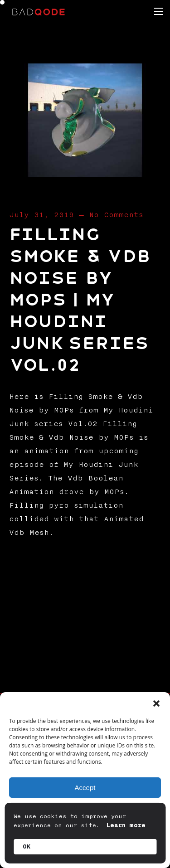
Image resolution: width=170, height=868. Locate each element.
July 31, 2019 (41, 215)
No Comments (116, 215)
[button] (156, 703)
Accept (85, 788)
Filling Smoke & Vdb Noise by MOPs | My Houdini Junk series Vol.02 (80, 300)
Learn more (126, 825)
